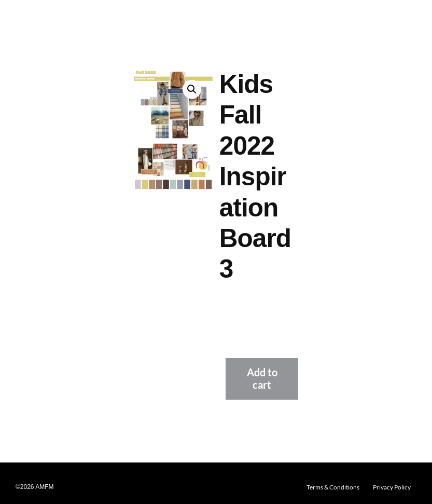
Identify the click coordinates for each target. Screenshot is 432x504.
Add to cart (262, 378)
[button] (192, 89)
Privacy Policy (392, 487)
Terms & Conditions (333, 487)
